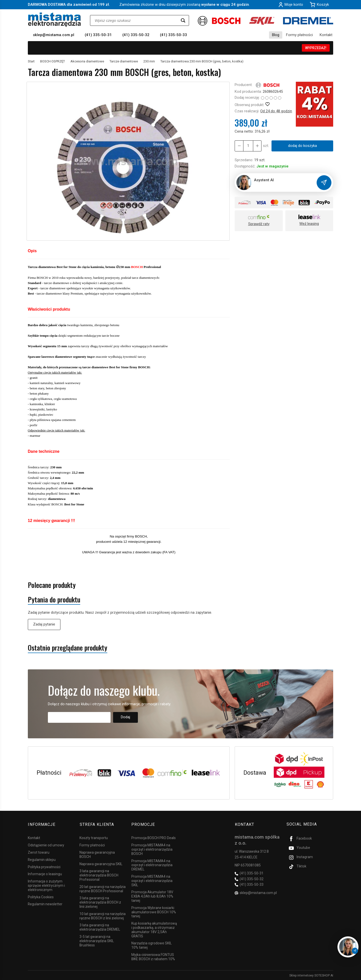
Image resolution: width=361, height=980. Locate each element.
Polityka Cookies (41, 897)
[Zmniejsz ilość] (257, 146)
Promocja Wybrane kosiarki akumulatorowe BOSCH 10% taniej (154, 912)
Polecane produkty (52, 585)
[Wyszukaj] (183, 20)
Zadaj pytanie (44, 624)
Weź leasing (309, 224)
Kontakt (326, 35)
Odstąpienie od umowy (46, 845)
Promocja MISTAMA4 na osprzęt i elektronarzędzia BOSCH (152, 849)
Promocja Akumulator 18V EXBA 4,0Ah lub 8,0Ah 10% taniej (152, 896)
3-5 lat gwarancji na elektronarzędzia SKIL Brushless (97, 940)
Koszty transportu (94, 838)
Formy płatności (299, 35)
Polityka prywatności (44, 866)
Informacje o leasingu (45, 874)
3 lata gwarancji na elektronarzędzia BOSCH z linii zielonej (100, 902)
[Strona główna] (55, 20)
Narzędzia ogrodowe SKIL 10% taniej (152, 945)
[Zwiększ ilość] (239, 146)
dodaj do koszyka (302, 146)
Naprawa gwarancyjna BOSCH (97, 854)
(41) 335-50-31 (98, 35)
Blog (276, 35)
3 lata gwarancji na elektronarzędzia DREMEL (100, 927)
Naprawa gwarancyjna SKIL (101, 863)
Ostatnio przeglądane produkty (68, 648)
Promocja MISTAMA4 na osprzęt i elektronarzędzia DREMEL (152, 865)
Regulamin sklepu (42, 859)
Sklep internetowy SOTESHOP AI (311, 975)
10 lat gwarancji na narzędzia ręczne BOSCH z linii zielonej (103, 915)
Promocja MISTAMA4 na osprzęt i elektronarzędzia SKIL (152, 880)
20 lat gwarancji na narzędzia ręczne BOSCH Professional (103, 888)
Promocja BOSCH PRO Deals (154, 838)
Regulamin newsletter (45, 904)
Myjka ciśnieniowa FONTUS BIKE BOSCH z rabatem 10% (153, 956)
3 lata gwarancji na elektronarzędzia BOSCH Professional (99, 875)
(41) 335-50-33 (173, 35)
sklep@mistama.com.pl (54, 35)
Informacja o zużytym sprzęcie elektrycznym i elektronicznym (46, 885)
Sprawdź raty (259, 224)
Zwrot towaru (39, 852)
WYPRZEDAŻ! (316, 48)
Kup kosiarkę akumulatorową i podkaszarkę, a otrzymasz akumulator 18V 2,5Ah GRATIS (154, 929)
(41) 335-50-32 (136, 35)
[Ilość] (248, 146)
